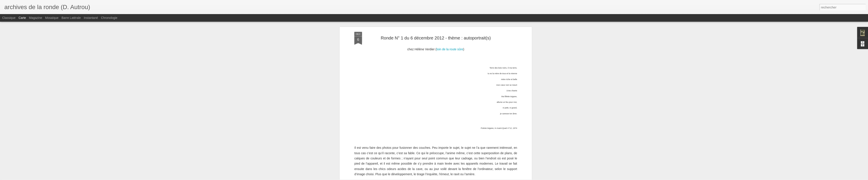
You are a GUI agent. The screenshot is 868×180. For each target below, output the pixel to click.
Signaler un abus (464, 178)
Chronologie (109, 18)
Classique (9, 18)
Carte (22, 18)
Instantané (91, 18)
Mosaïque (52, 18)
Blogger (450, 178)
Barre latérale (71, 18)
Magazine (36, 18)
